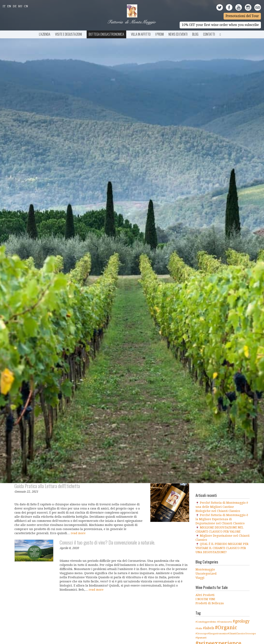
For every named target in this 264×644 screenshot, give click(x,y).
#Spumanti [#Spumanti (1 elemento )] (201, 638)
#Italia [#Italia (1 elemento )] (199, 628)
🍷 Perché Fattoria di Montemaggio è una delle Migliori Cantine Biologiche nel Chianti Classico (222, 507)
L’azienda (45, 34)
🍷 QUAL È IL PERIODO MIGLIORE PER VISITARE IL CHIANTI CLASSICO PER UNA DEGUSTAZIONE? (222, 548)
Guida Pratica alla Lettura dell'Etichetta (47, 486)
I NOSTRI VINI (205, 599)
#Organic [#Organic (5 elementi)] (226, 627)
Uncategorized (206, 574)
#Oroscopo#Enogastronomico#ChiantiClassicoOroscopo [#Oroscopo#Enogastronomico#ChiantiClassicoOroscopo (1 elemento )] (226, 634)
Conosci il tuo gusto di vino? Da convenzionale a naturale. (107, 542)
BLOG (195, 34)
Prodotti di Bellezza (210, 603)
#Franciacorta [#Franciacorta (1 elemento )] (225, 622)
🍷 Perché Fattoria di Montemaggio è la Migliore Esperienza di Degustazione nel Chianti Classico (222, 519)
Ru (20, 6)
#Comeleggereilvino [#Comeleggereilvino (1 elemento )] (206, 622)
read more (78, 533)
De (15, 6)
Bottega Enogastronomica (106, 34)
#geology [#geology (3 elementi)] (241, 621)
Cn (26, 6)
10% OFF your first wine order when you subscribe (220, 25)
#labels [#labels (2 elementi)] (209, 628)
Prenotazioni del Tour (242, 16)
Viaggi (200, 578)
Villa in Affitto (141, 34)
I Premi (160, 34)
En (9, 6)
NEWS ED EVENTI (178, 34)
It (4, 6)
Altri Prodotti (205, 595)
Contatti (209, 34)
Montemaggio (205, 569)
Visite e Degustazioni (68, 34)
